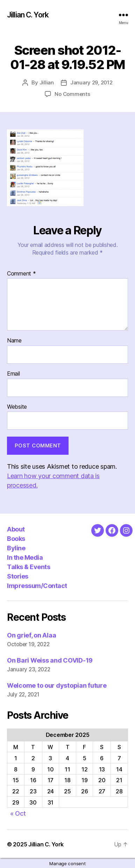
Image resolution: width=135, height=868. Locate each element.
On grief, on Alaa (31, 635)
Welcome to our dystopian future (57, 685)
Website (17, 407)
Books (16, 539)
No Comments (72, 94)
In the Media (25, 557)
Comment (22, 274)
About (16, 529)
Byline (16, 548)
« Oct (18, 813)
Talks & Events (29, 567)
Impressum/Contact (37, 586)
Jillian (47, 82)
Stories (18, 576)
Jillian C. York (28, 15)
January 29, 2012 (91, 82)
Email (13, 374)
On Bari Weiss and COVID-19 (50, 660)
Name (14, 341)
